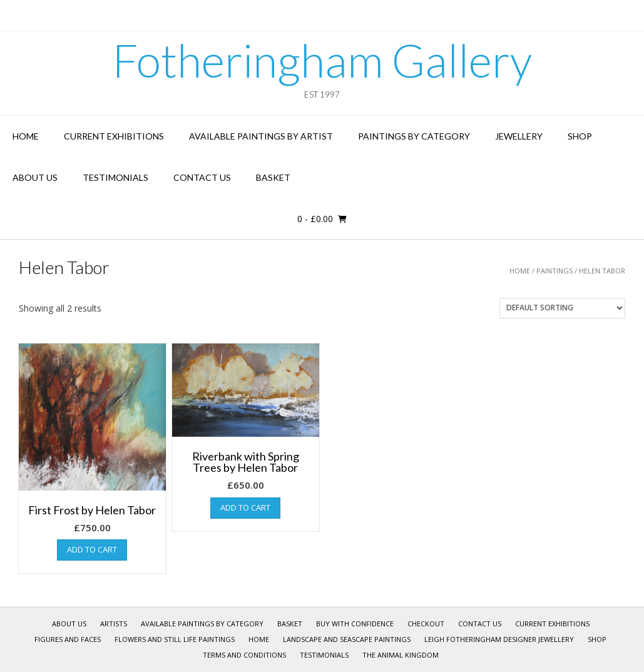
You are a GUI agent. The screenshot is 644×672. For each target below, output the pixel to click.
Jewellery (519, 136)
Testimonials (115, 177)
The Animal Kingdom (401, 655)
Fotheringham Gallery (322, 60)
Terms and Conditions (244, 655)
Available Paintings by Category (202, 624)
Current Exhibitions (114, 136)
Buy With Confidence (355, 624)
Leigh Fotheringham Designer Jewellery (499, 639)
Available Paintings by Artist (261, 136)
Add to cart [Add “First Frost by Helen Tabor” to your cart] (92, 549)
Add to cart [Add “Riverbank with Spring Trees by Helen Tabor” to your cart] (245, 507)
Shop (580, 136)
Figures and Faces (68, 639)
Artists (114, 624)
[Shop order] (562, 308)
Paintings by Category (414, 136)
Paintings (555, 271)
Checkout (426, 624)
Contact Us (202, 177)
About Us (35, 177)
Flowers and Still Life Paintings (175, 639)
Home (26, 136)
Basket (273, 177)
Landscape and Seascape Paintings (347, 639)
